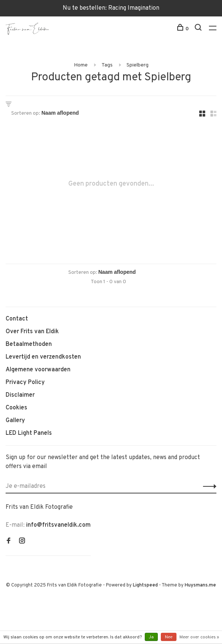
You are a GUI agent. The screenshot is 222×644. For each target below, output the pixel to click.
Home (81, 65)
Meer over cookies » (199, 637)
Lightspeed (145, 585)
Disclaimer (20, 395)
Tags (107, 65)
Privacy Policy (25, 383)
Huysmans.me (200, 585)
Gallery (15, 421)
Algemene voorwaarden (38, 370)
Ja (151, 637)
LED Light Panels (29, 433)
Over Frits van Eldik (32, 332)
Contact (17, 319)
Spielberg (137, 65)
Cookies (16, 408)
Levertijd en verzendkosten (43, 357)
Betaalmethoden (29, 344)
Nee (169, 637)
